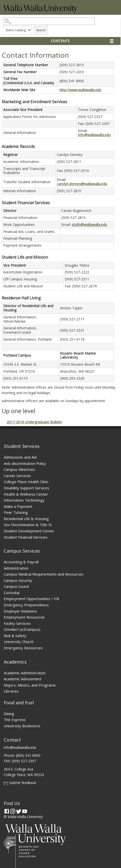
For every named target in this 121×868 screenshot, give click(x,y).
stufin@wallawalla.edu (89, 225)
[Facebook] (7, 811)
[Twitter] (19, 811)
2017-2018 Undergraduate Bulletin (34, 422)
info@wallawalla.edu (94, 135)
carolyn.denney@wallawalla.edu (82, 184)
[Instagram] (13, 811)
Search (41, 30)
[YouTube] (25, 811)
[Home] (40, 11)
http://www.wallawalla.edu (80, 90)
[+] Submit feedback (20, 783)
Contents (60, 41)
